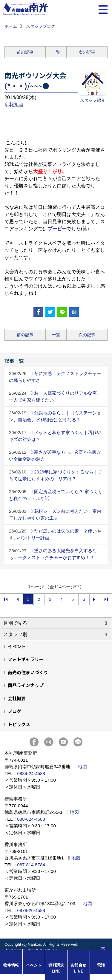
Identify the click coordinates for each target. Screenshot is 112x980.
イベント (17, 646)
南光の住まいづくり (28, 672)
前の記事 (25, 52)
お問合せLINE (79, 968)
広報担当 (14, 105)
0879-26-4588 (31, 910)
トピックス (19, 724)
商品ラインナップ (26, 685)
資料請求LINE (56, 968)
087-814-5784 (31, 865)
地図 (82, 767)
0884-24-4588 (31, 773)
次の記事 (87, 52)
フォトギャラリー (26, 659)
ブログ (14, 711)
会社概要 (17, 698)
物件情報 (11, 965)
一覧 (56, 52)
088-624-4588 (31, 819)
